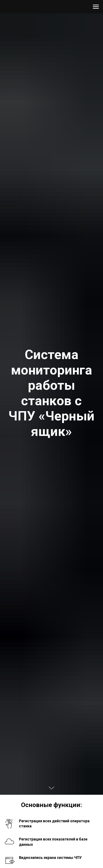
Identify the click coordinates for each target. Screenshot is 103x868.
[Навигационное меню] (96, 7)
